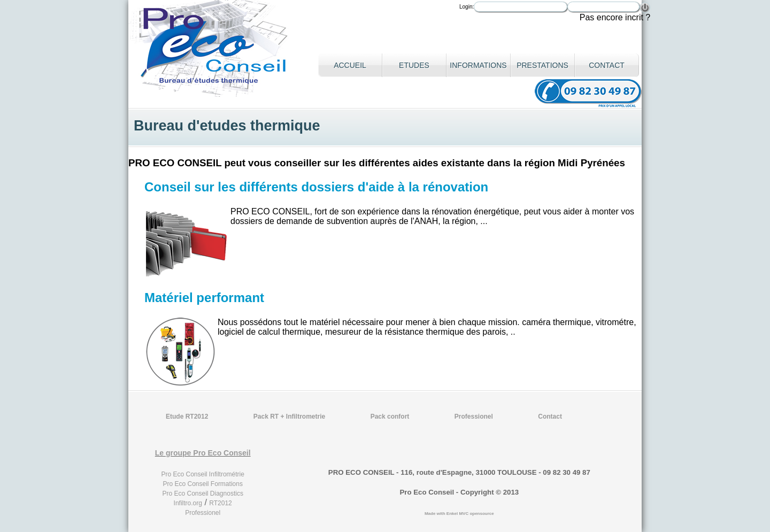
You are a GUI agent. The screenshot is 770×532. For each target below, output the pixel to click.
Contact (607, 65)
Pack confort (390, 417)
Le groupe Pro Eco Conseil (203, 453)
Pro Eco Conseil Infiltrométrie (203, 474)
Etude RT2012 (187, 417)
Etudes (414, 65)
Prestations (542, 65)
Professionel (474, 417)
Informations (478, 65)
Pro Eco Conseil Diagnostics (202, 494)
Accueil (350, 65)
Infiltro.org (188, 503)
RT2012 (220, 503)
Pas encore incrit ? (615, 17)
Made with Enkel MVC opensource (459, 514)
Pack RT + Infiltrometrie (289, 417)
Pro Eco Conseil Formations (203, 484)
